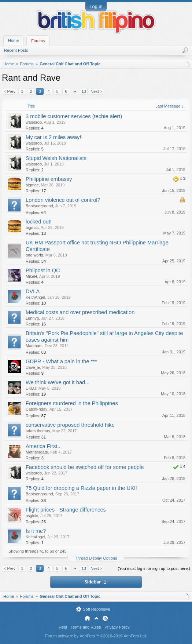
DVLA (33, 291)
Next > (96, 91)
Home (13, 40)
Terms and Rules (86, 627)
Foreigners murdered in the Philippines (72, 403)
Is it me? (36, 531)
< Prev (10, 91)
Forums (38, 41)
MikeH (31, 276)
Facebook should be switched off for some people (85, 467)
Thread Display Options (96, 558)
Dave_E (33, 367)
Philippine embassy (49, 179)
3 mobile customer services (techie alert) (74, 116)
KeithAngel (35, 297)
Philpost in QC (43, 270)
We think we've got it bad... (58, 382)
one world (34, 255)
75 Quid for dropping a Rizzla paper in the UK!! (81, 488)
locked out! (39, 222)
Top (96, 618)
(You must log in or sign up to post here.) (154, 568)
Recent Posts (16, 50)
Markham (34, 346)
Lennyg (32, 318)
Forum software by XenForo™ (96, 636)
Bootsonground (39, 206)
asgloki (32, 516)
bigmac (32, 185)
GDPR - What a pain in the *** (61, 361)
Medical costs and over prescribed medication (80, 312)
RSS (105, 618)
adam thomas (38, 431)
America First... (44, 446)
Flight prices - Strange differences (66, 510)
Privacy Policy (117, 627)
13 (84, 91)
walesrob (34, 122)
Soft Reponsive (97, 609)
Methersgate (37, 452)
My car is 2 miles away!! (54, 137)
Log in (96, 6)
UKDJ (31, 388)
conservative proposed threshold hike (70, 425)
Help (63, 627)
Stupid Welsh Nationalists (56, 158)
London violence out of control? (63, 200)
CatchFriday (36, 409)
